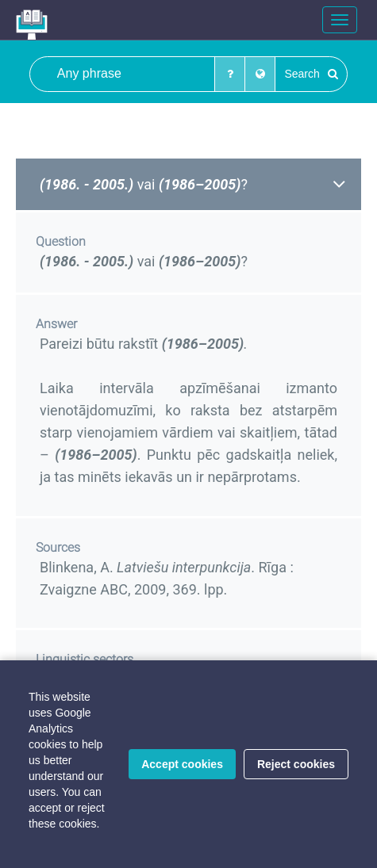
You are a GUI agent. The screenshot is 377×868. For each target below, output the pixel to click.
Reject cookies (296, 764)
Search (311, 74)
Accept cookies (182, 764)
